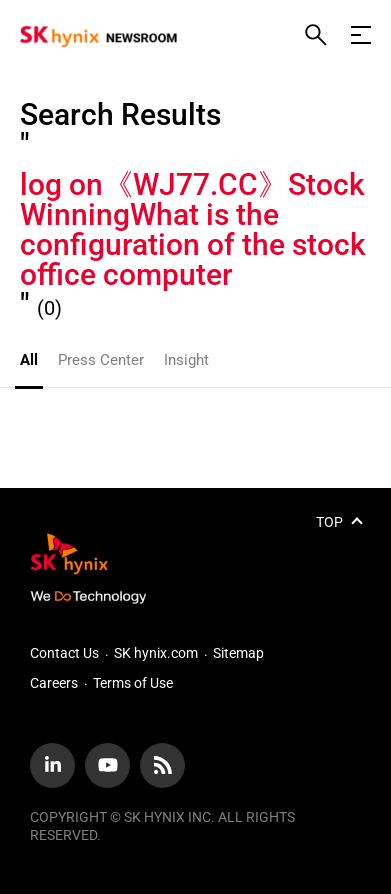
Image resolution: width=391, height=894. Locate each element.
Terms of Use (133, 683)
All (29, 360)
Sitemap (238, 653)
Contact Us (64, 653)
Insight (186, 360)
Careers (54, 683)
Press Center (101, 360)
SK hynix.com (156, 653)
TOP (329, 522)
